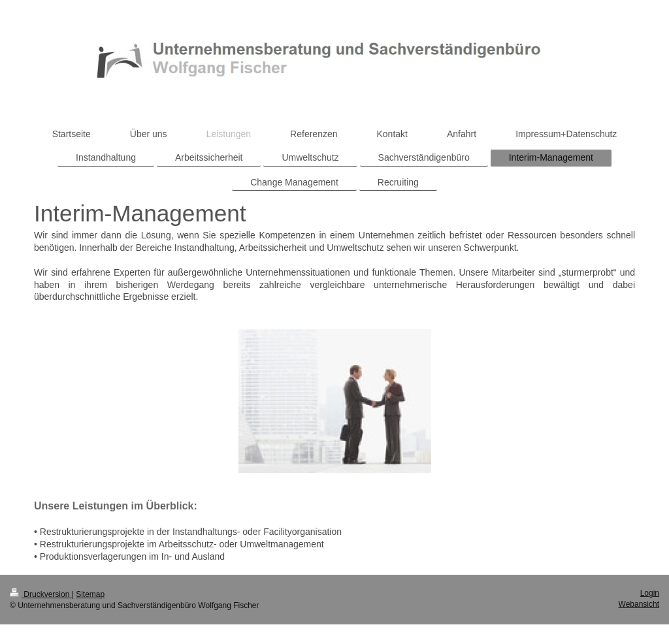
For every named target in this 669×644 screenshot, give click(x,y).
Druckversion (41, 594)
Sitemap (90, 594)
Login (650, 593)
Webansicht (639, 604)
